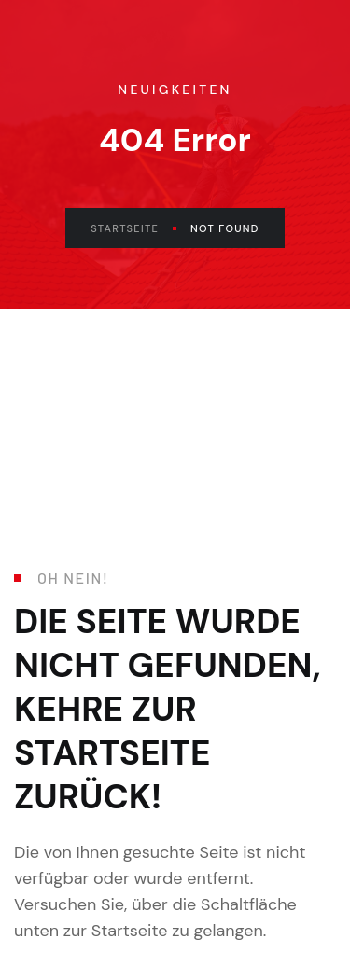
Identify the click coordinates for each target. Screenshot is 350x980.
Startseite (133, 228)
